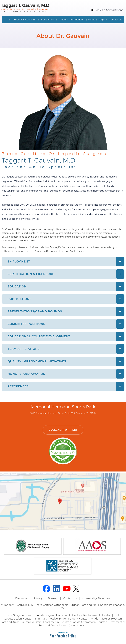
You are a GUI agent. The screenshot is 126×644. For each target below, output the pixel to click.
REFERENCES (18, 386)
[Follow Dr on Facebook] (46, 589)
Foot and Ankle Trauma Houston (21, 622)
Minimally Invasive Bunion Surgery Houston (62, 619)
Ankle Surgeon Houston (52, 615)
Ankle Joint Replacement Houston (90, 615)
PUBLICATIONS (19, 299)
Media (92, 20)
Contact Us (115, 20)
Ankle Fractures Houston (107, 619)
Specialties (47, 20)
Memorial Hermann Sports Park (63, 407)
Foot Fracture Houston (57, 622)
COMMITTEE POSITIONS (26, 324)
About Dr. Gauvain (24, 20)
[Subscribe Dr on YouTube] (67, 589)
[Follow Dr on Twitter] (77, 589)
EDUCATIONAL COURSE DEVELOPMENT (39, 336)
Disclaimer (22, 598)
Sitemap (53, 598)
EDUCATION (17, 287)
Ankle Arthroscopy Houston (90, 622)
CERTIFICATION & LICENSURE (31, 274)
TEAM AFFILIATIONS (24, 349)
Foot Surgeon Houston (21, 615)
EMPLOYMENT (19, 262)
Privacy (38, 598)
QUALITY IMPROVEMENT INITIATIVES (37, 361)
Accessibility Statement (96, 598)
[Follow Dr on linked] (57, 589)
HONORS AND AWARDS (26, 374)
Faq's (102, 20)
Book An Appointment (109, 10)
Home (6, 20)
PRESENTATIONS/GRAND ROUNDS (35, 311)
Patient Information (71, 20)
